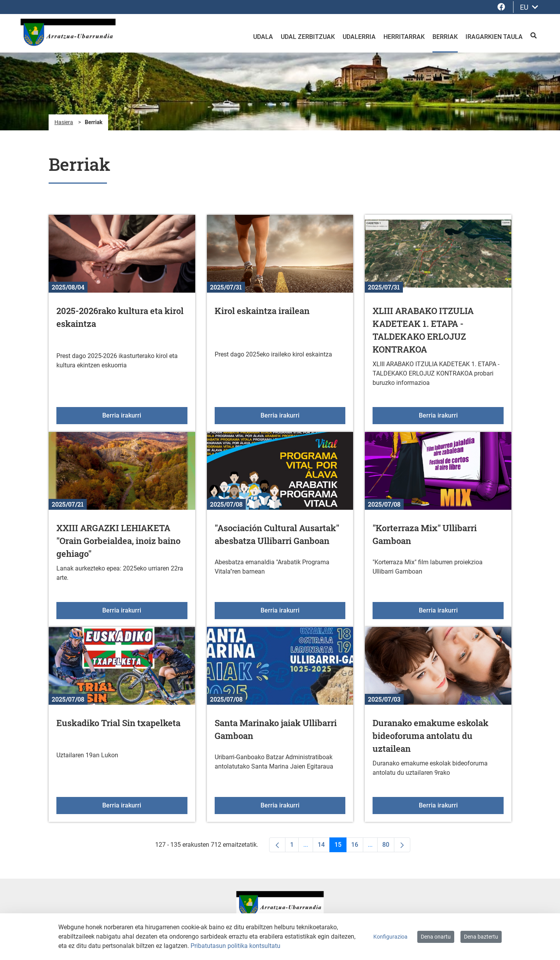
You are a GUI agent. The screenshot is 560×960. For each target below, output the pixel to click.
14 (324, 847)
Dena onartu (436, 937)
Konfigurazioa (390, 937)
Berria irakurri (145, 415)
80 (388, 847)
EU (529, 7)
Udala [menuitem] (263, 37)
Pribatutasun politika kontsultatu (235, 946)
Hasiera (64, 122)
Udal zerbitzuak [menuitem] (308, 37)
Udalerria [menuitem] (359, 37)
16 (357, 847)
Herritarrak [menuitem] (404, 37)
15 (340, 847)
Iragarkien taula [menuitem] (494, 37)
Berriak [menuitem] (445, 37)
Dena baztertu (481, 937)
